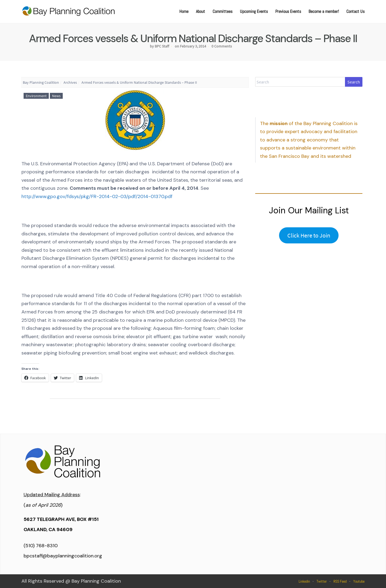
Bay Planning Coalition (41, 82)
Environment (36, 96)
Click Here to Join (309, 235)
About (201, 11)
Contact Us (355, 11)
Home (184, 11)
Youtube (359, 581)
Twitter (322, 581)
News (56, 96)
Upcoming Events (254, 11)
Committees (222, 11)
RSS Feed (340, 581)
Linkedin (304, 581)
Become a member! (324, 11)
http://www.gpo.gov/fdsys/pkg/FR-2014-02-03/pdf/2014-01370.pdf (97, 196)
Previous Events (288, 11)
